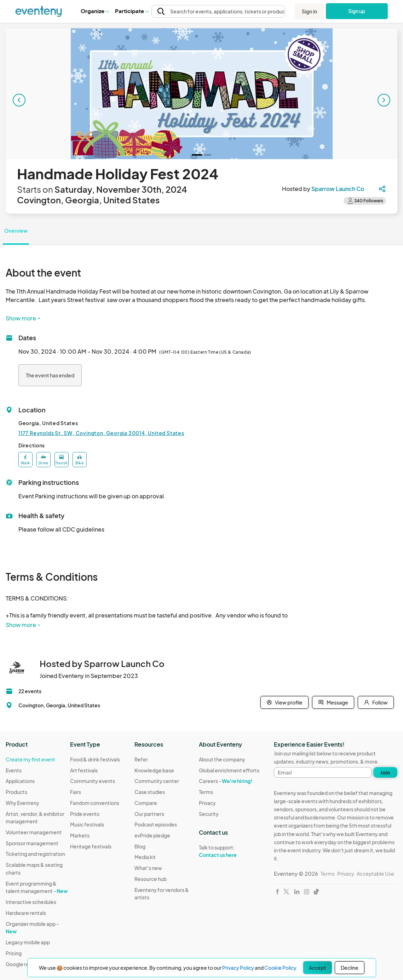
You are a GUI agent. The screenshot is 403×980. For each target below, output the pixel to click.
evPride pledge (152, 835)
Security (209, 814)
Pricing (14, 953)
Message (333, 702)
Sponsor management (32, 843)
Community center (157, 781)
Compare (146, 803)
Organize (95, 11)
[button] (95, 11)
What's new (148, 868)
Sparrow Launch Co (338, 189)
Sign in (309, 11)
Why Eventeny (22, 803)
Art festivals (84, 770)
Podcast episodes (156, 824)
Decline (350, 968)
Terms (206, 792)
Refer (141, 759)
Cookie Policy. (281, 968)
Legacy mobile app (28, 942)
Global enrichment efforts (229, 770)
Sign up (357, 11)
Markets (80, 835)
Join (385, 772)
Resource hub (151, 879)
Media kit (145, 857)
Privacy (207, 803)
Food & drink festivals (95, 759)
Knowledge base (154, 770)
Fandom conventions (95, 803)
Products (16, 792)
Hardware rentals (26, 913)
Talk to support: (229, 851)
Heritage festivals (91, 846)
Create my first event (30, 759)
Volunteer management (34, 832)
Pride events (85, 814)
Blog (140, 846)
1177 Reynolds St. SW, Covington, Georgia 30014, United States (101, 433)
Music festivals (87, 824)
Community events (93, 781)
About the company (222, 759)
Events (14, 770)
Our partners (149, 814)
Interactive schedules (31, 902)
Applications (20, 781)
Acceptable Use (375, 874)
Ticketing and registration (35, 854)
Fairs (76, 792)
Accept (318, 968)
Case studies (150, 792)
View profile (284, 702)
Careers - (226, 781)
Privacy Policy (238, 968)
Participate (132, 11)
